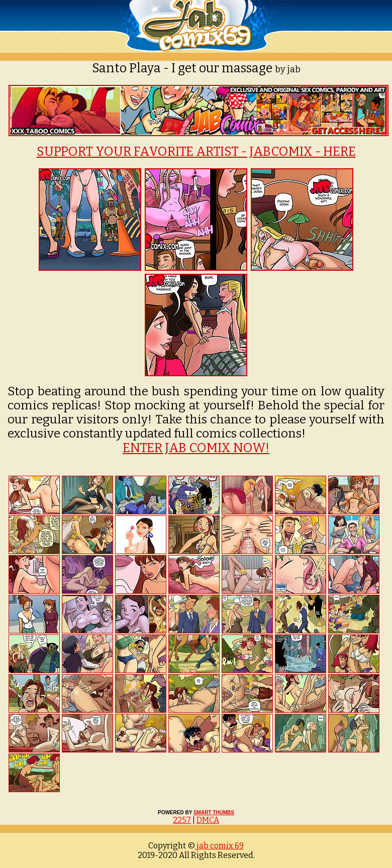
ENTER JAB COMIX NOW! (196, 448)
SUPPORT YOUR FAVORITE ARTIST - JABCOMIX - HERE (196, 152)
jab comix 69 (219, 846)
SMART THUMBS (214, 812)
